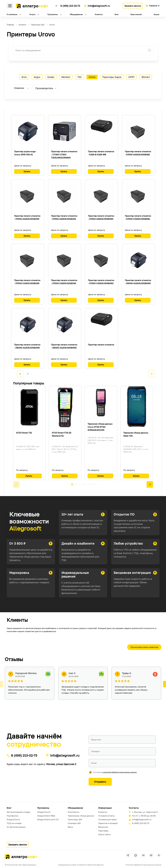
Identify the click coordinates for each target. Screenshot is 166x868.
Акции (156, 14)
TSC (80, 77)
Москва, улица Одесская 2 (61, 764)
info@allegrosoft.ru (99, 6)
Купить (27, 171)
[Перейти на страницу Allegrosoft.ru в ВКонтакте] (143, 855)
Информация (105, 808)
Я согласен (115, 772)
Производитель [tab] (44, 88)
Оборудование (76, 14)
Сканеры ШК (74, 823)
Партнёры (103, 831)
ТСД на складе (14, 823)
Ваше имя (96, 740)
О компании (12, 14)
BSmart (146, 77)
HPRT (131, 77)
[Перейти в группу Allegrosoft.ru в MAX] (136, 855)
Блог (117, 14)
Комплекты (74, 812)
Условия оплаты (106, 816)
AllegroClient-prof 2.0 (48, 819)
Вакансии (103, 827)
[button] (16, 484)
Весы (70, 827)
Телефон (96, 751)
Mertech (66, 77)
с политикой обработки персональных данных (119, 772)
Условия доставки (107, 819)
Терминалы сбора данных (81, 816)
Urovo (92, 77)
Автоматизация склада (18, 812)
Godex (51, 77)
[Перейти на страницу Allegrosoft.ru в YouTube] (151, 855)
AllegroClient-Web (46, 816)
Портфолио (13, 816)
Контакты (134, 808)
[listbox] (21, 88)
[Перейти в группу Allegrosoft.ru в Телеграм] (128, 855)
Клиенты (99, 14)
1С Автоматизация (16, 827)
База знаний (136, 14)
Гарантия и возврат (108, 823)
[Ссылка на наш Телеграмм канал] (56, 5)
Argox (37, 77)
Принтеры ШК (75, 819)
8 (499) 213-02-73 (70, 6)
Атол (24, 77)
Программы (53, 14)
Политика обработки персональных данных (143, 865)
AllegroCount (13, 819)
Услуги (32, 14)
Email (94, 763)
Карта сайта (104, 834)
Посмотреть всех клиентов (144, 647)
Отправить (100, 782)
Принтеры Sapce (112, 77)
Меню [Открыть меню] (10, 6)
